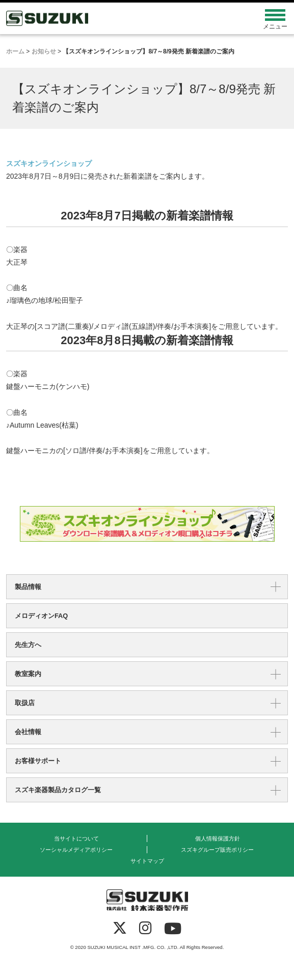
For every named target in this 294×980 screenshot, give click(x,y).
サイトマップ (147, 861)
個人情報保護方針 (218, 838)
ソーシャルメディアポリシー (76, 850)
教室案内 (28, 674)
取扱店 (25, 703)
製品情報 (28, 587)
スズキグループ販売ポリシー (217, 850)
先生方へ (28, 645)
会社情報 (28, 732)
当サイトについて (76, 838)
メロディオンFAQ (41, 616)
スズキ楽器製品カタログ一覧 (58, 790)
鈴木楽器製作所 (112, 18)
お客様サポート (38, 761)
